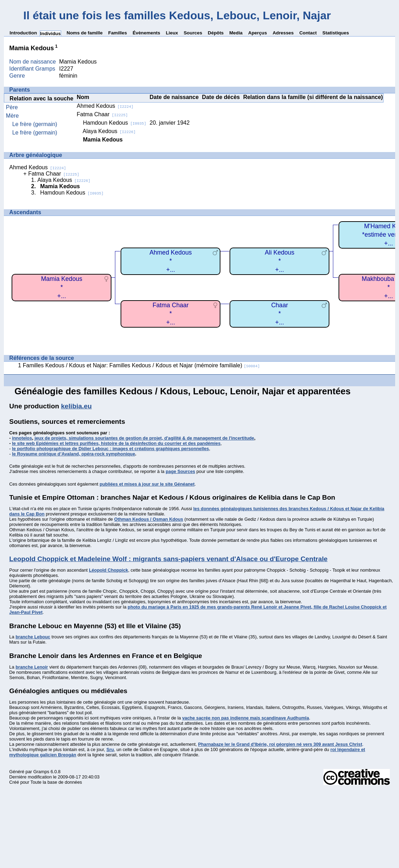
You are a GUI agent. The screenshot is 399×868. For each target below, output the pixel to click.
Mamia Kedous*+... (62, 287)
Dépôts (216, 33)
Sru (110, 749)
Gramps (41, 772)
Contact (308, 33)
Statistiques (336, 33)
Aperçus (258, 33)
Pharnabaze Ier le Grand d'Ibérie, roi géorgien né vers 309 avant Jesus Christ (280, 744)
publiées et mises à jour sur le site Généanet (147, 484)
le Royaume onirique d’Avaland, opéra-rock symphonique (73, 454)
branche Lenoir (32, 667)
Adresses (283, 33)
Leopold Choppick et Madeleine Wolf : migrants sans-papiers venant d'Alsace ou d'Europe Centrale (168, 559)
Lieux (172, 33)
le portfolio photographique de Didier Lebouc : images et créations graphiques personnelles (110, 449)
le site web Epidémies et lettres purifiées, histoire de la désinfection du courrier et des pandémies (116, 443)
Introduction (23, 33)
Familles (118, 33)
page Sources (180, 471)
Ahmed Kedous (105, 106)
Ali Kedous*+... (279, 261)
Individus (50, 34)
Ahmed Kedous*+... (170, 261)
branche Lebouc (33, 637)
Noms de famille (85, 33)
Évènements (146, 33)
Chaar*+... (279, 314)
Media (236, 33)
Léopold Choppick (109, 570)
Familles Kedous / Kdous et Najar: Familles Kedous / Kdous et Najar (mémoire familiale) (141, 365)
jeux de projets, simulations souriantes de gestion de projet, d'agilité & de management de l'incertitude (144, 438)
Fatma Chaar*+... (171, 314)
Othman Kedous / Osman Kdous (149, 519)
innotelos (22, 438)
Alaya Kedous (109, 131)
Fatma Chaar (102, 114)
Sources (193, 33)
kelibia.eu (76, 406)
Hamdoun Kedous (115, 123)
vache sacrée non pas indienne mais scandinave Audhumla (246, 718)
